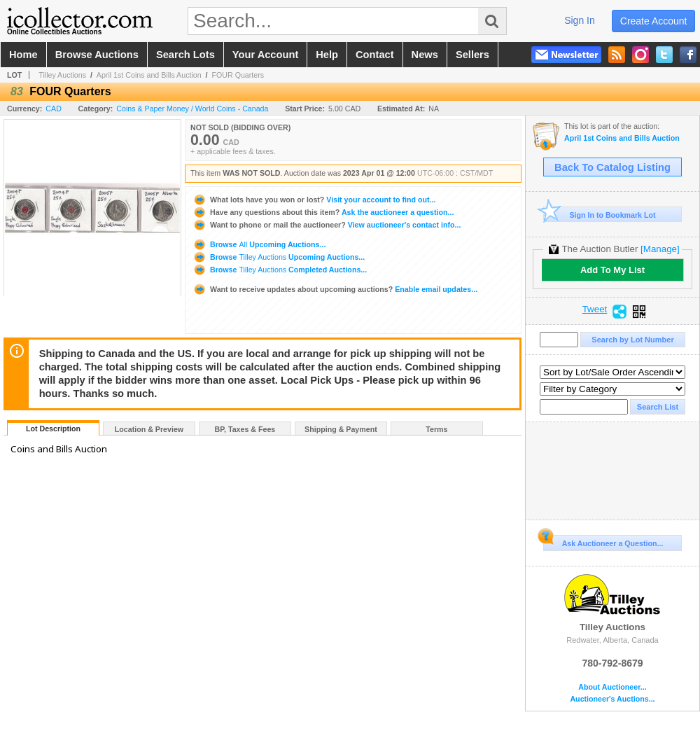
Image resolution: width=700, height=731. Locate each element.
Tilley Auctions (62, 75)
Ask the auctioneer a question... (323, 212)
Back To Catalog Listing (612, 167)
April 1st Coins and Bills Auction (149, 75)
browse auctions (97, 55)
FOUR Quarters (238, 75)
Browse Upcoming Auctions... (259, 244)
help (327, 55)
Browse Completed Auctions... (280, 270)
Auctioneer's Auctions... (612, 699)
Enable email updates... (335, 289)
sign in (580, 20)
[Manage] (660, 249)
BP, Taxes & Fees (245, 429)
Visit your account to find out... (314, 200)
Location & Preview (149, 429)
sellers (472, 55)
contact (375, 55)
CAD (54, 109)
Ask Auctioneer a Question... (603, 541)
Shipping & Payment (341, 429)
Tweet (595, 309)
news (425, 55)
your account (265, 55)
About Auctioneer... (612, 687)
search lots (185, 55)
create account (654, 21)
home (23, 55)
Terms (436, 429)
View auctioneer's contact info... (327, 225)
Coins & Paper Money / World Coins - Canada (192, 109)
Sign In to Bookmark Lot (600, 215)
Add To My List (612, 270)
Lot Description (53, 429)
